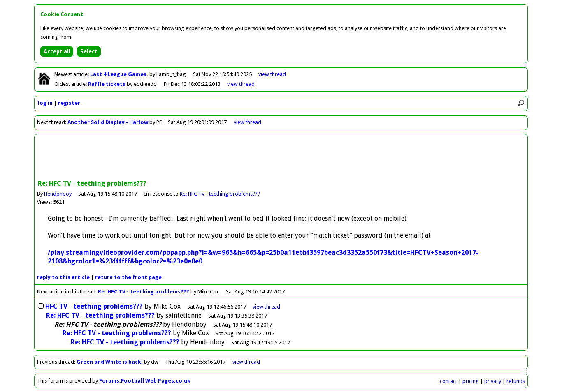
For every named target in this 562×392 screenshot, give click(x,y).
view (272, 74)
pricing (471, 381)
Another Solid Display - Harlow (108, 122)
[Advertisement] (281, 158)
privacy (493, 381)
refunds (516, 381)
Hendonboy (58, 194)
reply (63, 277)
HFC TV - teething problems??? (94, 306)
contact (448, 381)
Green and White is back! (110, 362)
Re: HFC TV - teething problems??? (220, 194)
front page (128, 277)
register (69, 103)
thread (266, 307)
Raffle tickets (107, 84)
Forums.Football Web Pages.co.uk (145, 381)
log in (45, 103)
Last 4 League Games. (120, 74)
